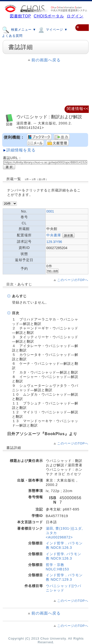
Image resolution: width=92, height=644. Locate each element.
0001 (50, 211)
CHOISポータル (49, 16)
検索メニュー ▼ (19, 29)
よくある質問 (12, 36)
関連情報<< (78, 109)
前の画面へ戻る (46, 60)
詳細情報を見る (21, 150)
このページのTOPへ (73, 280)
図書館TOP (20, 16)
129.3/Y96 (54, 242)
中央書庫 (54, 235)
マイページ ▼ (52, 29)
